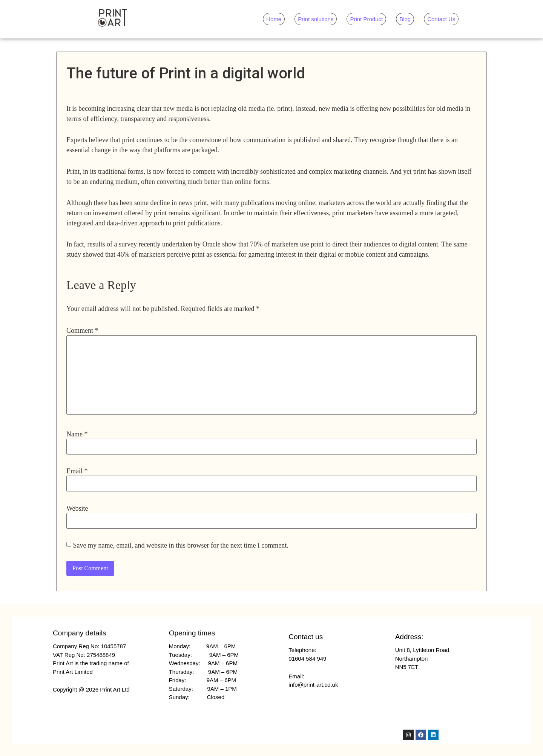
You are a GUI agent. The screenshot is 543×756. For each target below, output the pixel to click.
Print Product (366, 19)
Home (274, 19)
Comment (82, 331)
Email (77, 471)
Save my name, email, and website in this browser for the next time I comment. (181, 545)
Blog (405, 19)
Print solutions (316, 19)
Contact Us (441, 19)
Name (77, 434)
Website (77, 508)
